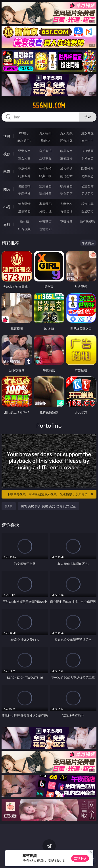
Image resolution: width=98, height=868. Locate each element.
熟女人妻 (24, 158)
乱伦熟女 (66, 176)
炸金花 (45, 141)
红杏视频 (24, 229)
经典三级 (45, 176)
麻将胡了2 (24, 141)
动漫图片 (87, 186)
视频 (7, 154)
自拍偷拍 (45, 151)
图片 (7, 189)
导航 (7, 225)
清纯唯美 (45, 194)
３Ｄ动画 (87, 151)
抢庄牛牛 (87, 141)
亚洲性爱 (24, 168)
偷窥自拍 (24, 186)
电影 (7, 172)
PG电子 (24, 133)
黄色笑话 (66, 211)
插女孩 (24, 221)
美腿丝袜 (24, 194)
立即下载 (80, 858)
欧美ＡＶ (66, 151)
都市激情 (24, 204)
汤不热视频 (87, 221)
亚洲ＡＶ (24, 151)
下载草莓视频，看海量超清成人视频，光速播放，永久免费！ (51, 494)
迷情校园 (24, 211)
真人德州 (45, 133)
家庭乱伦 (45, 204)
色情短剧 (45, 229)
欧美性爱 (87, 168)
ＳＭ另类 (87, 158)
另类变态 (87, 176)
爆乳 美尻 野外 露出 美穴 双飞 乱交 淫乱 (49, 506)
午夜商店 (45, 221)
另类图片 (87, 194)
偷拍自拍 (45, 168)
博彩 (7, 136)
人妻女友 (66, 204)
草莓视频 (66, 221)
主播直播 (66, 158)
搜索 (88, 117)
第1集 (9, 506)
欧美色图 (66, 186)
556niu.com (49, 106)
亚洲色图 (45, 186)
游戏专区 (87, 133)
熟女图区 (66, 194)
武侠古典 (87, 204)
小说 (7, 207)
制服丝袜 (24, 176)
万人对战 (66, 133)
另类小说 (45, 211)
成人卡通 (66, 168)
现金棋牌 (66, 141)
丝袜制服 (45, 158)
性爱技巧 (87, 211)
